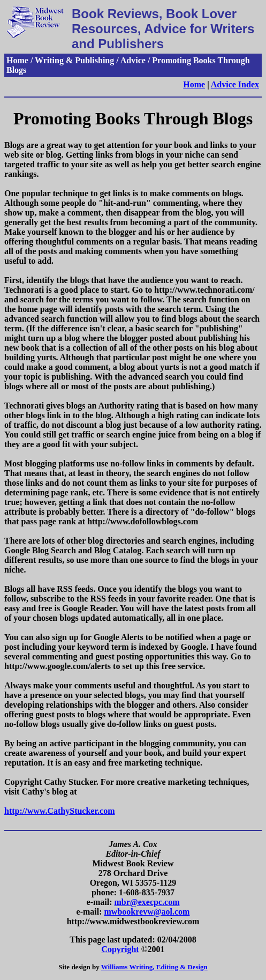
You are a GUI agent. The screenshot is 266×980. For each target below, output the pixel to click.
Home (194, 84)
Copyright (120, 949)
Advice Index (235, 84)
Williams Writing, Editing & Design (154, 967)
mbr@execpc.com (147, 902)
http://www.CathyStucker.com (60, 811)
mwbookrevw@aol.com (147, 912)
